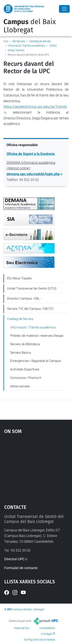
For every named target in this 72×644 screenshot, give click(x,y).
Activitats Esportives (25, 369)
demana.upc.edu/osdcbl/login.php (33, 174)
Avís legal (46, 634)
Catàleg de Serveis (40, 41)
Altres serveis (20, 386)
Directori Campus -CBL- (24, 298)
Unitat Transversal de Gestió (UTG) (32, 288)
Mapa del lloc (22, 628)
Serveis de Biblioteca (25, 344)
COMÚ (53, 46)
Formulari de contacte (21, 568)
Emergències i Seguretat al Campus (36, 361)
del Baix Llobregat (30, 26)
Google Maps (36, 467)
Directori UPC (14, 559)
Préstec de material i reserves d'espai (37, 336)
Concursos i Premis (24, 378)
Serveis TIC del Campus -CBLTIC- (31, 309)
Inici (6, 41)
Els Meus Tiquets (19, 278)
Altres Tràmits (16, 50)
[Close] (64, 9)
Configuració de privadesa (40, 640)
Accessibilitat (47, 628)
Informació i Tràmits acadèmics (26, 46)
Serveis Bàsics (21, 353)
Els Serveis (19, 41)
